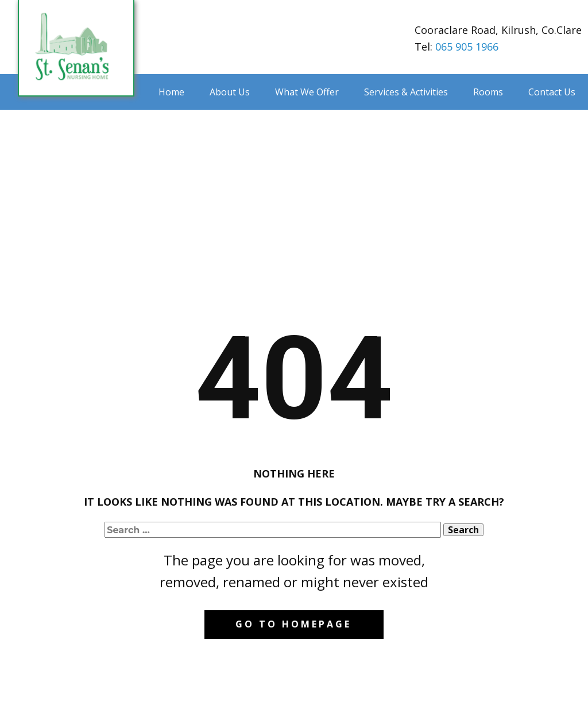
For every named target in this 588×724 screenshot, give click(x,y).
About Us (230, 92)
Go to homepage (293, 624)
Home (171, 92)
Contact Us (552, 92)
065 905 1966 (467, 47)
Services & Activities (406, 92)
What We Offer (307, 92)
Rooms (488, 92)
